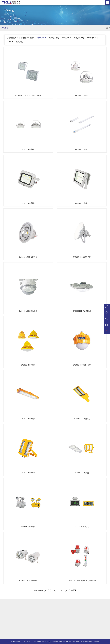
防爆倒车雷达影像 (27, 38)
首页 (46, 590)
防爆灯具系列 (42, 38)
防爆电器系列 (54, 38)
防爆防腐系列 (66, 38)
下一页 (61, 590)
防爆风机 (19, 42)
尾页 (67, 590)
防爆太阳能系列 (13, 38)
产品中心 (5, 28)
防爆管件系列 (91, 38)
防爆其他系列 (79, 38)
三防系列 (10, 42)
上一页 (53, 590)
